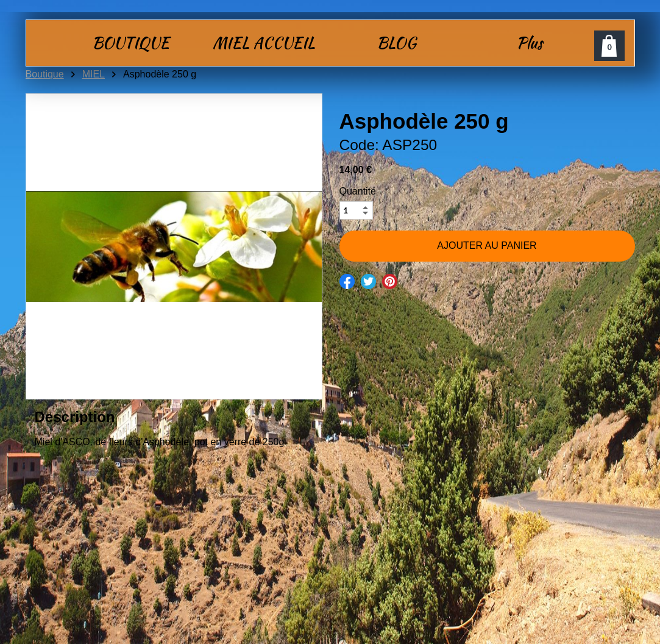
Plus (529, 43)
